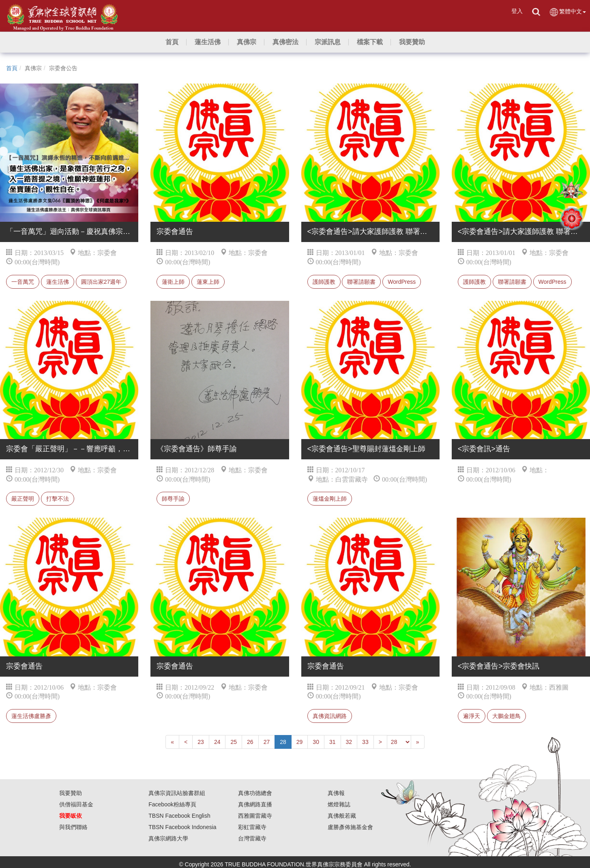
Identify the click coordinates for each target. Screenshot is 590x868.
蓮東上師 (208, 282)
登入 (517, 11)
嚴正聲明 (23, 499)
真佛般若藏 (342, 816)
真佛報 (336, 793)
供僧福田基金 (76, 804)
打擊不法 (58, 499)
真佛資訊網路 (330, 716)
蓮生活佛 (58, 282)
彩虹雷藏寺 (252, 827)
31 (333, 742)
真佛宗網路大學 (168, 838)
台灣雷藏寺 (252, 838)
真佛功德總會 (255, 793)
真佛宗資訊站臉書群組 (177, 793)
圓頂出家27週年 (101, 282)
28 (283, 742)
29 (300, 742)
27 (267, 742)
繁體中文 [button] (567, 12)
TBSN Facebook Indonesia (182, 827)
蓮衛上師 (173, 282)
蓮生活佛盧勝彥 (31, 716)
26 (250, 742)
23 (201, 742)
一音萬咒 (23, 282)
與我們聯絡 (73, 827)
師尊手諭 (173, 499)
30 (316, 742)
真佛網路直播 (255, 804)
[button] (208, 42)
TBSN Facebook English (179, 816)
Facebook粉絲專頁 (172, 804)
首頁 (12, 68)
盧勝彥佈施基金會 (350, 827)
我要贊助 (71, 793)
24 (217, 742)
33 (365, 742)
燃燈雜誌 (339, 804)
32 (349, 742)
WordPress (402, 282)
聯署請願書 (361, 282)
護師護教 (324, 282)
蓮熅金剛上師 (330, 499)
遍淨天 (472, 716)
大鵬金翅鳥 (506, 716)
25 (234, 742)
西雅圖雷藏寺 (255, 816)
